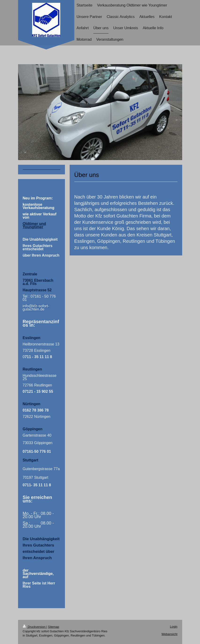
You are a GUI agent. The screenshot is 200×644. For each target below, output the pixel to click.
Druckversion (35, 627)
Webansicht (170, 634)
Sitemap (54, 627)
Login (174, 627)
